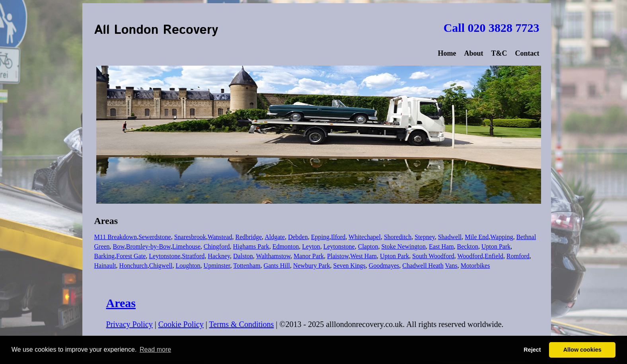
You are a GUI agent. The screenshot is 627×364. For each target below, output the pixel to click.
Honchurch (133, 266)
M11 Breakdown (116, 237)
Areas (121, 303)
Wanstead (220, 237)
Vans (451, 266)
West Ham (363, 256)
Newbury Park (312, 266)
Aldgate (275, 237)
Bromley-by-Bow (148, 246)
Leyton (311, 246)
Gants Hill (277, 266)
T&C (499, 53)
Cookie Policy (181, 324)
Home (447, 53)
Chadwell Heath (423, 266)
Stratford (193, 256)
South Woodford (433, 256)
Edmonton (286, 246)
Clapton (368, 246)
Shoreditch (398, 237)
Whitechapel (365, 237)
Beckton (468, 246)
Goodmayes (384, 266)
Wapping (501, 237)
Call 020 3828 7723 (492, 28)
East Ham (441, 246)
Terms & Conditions (241, 324)
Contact (527, 53)
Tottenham (247, 266)
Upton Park (496, 246)
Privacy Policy (129, 324)
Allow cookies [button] (582, 350)
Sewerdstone (155, 237)
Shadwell (450, 237)
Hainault (105, 266)
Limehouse (186, 246)
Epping (320, 237)
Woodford (470, 256)
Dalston (243, 256)
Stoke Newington (403, 246)
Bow (119, 246)
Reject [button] (532, 350)
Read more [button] (155, 349)
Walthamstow (274, 256)
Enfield (494, 256)
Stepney (425, 237)
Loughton (188, 266)
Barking (105, 256)
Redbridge (248, 237)
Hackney (219, 256)
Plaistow (338, 256)
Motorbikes (475, 266)
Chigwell (161, 266)
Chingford (217, 246)
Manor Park (309, 256)
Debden (298, 237)
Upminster (217, 266)
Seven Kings (350, 266)
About (473, 53)
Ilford (338, 237)
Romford (518, 256)
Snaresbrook (190, 237)
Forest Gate (131, 256)
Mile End (477, 237)
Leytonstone (339, 246)
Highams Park (251, 246)
